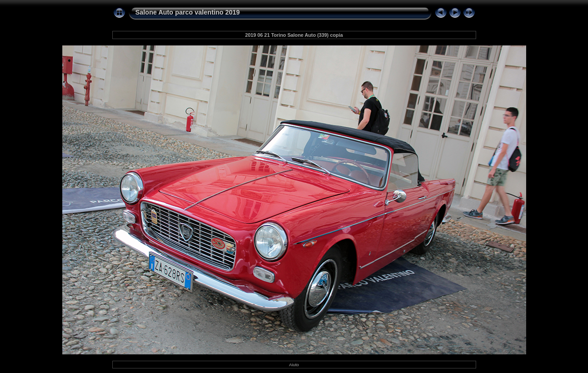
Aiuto (294, 365)
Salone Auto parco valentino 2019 (188, 12)
